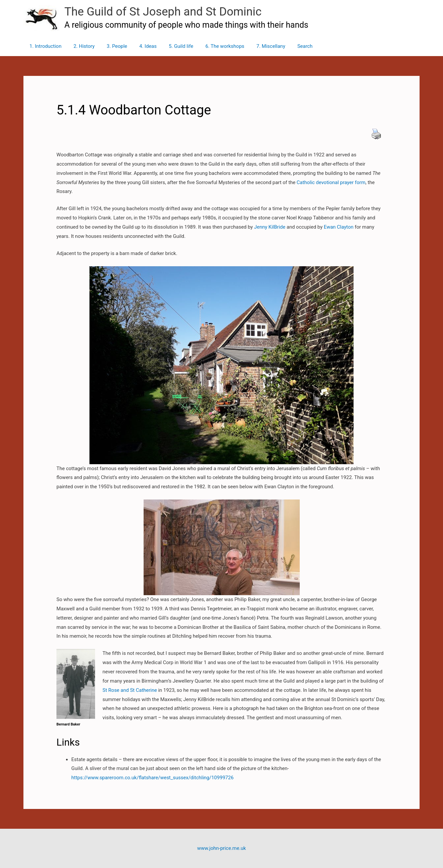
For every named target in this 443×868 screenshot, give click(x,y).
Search (289, 46)
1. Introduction (44, 46)
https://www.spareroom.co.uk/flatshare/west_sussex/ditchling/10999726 (153, 778)
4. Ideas (140, 46)
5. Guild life (171, 46)
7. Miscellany (256, 46)
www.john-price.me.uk (221, 848)
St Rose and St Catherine (130, 690)
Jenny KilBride (269, 227)
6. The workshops (213, 46)
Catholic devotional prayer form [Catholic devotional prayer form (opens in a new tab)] (330, 182)
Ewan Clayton (339, 227)
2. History (81, 46)
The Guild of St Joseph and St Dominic (163, 12)
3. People (112, 46)
